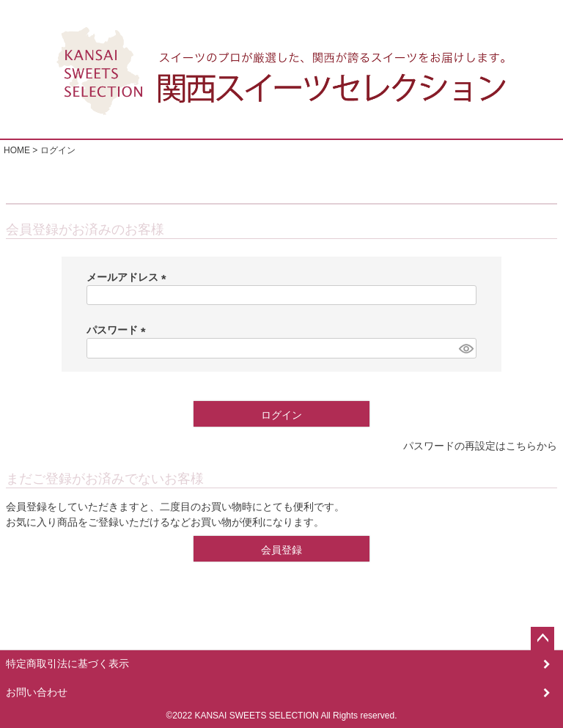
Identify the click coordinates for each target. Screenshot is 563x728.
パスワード (119, 330)
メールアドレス (129, 277)
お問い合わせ (37, 692)
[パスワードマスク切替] (466, 348)
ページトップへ (542, 639)
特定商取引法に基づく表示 (67, 663)
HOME (17, 150)
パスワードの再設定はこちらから (480, 446)
